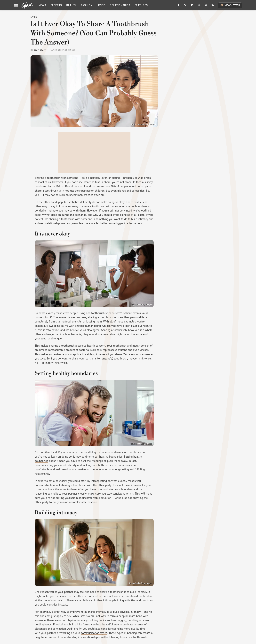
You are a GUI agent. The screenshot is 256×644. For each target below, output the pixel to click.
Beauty (71, 5)
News (42, 5)
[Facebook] (178, 6)
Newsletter (230, 5)
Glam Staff (40, 50)
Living (101, 5)
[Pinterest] (185, 6)
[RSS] (213, 6)
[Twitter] (206, 6)
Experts (56, 5)
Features (141, 5)
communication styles (94, 633)
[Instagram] (199, 6)
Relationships (120, 5)
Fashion (87, 5)
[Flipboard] (192, 6)
